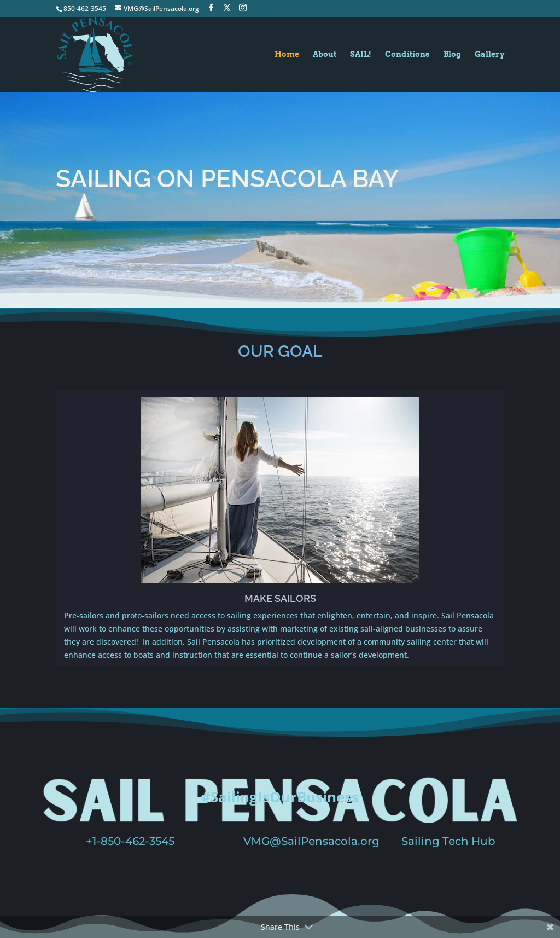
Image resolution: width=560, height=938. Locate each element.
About (325, 54)
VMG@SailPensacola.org (311, 841)
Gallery (489, 54)
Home (287, 54)
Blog (452, 54)
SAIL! (361, 54)
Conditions (407, 54)
